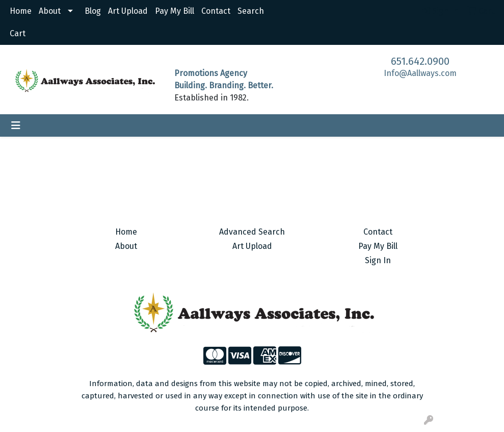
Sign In (378, 260)
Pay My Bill (175, 11)
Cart (18, 33)
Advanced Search (252, 232)
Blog (93, 11)
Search (251, 11)
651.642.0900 (420, 61)
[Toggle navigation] (16, 125)
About (50, 11)
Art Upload (128, 11)
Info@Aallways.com (420, 73)
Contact (216, 11)
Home (21, 11)
